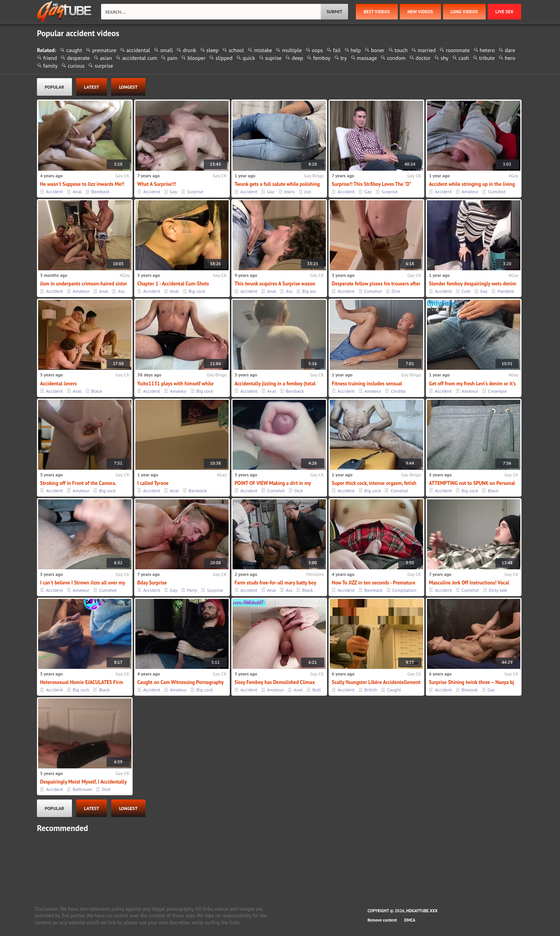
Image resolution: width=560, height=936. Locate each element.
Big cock (197, 291)
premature (104, 50)
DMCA (410, 920)
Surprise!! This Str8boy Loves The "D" (372, 184)
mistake (263, 50)
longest (128, 87)
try (344, 58)
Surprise (195, 192)
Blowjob (470, 690)
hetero (487, 50)
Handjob (506, 291)
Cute (466, 291)
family (50, 66)
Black (97, 391)
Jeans (290, 192)
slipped (224, 58)
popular (54, 87)
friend (50, 58)
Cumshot (497, 192)
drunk (189, 50)
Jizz (308, 192)
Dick (396, 291)
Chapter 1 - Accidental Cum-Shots (173, 284)
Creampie (497, 391)
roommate (458, 50)
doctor (423, 58)
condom (396, 58)
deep (297, 58)
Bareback (101, 192)
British (371, 690)
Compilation (404, 590)
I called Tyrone (153, 483)
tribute (487, 58)
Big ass (309, 291)
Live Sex (504, 11)
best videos (377, 11)
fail (337, 50)
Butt (317, 690)
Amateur (470, 192)
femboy (322, 58)
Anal (77, 192)
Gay (174, 192)
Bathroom (82, 789)
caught (74, 50)
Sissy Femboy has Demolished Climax (275, 682)
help (356, 50)
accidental (138, 50)
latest (92, 87)
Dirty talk (498, 590)
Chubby (398, 391)
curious (76, 66)
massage (367, 58)
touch (401, 50)
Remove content (382, 920)
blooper (196, 58)
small (166, 50)
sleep (213, 50)
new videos (420, 11)
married (427, 50)
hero (510, 58)
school (236, 50)
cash (464, 58)
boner (378, 50)
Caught (394, 690)
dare (510, 50)
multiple (292, 50)
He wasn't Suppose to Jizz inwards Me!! (82, 184)
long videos (464, 11)
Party (192, 590)
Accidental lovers (58, 384)
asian (106, 58)
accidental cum (140, 58)
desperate (78, 58)
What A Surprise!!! (157, 184)
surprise (104, 66)
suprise (274, 58)
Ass (121, 291)
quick (249, 58)
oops (317, 50)
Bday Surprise (152, 583)
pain (172, 58)
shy (444, 58)
